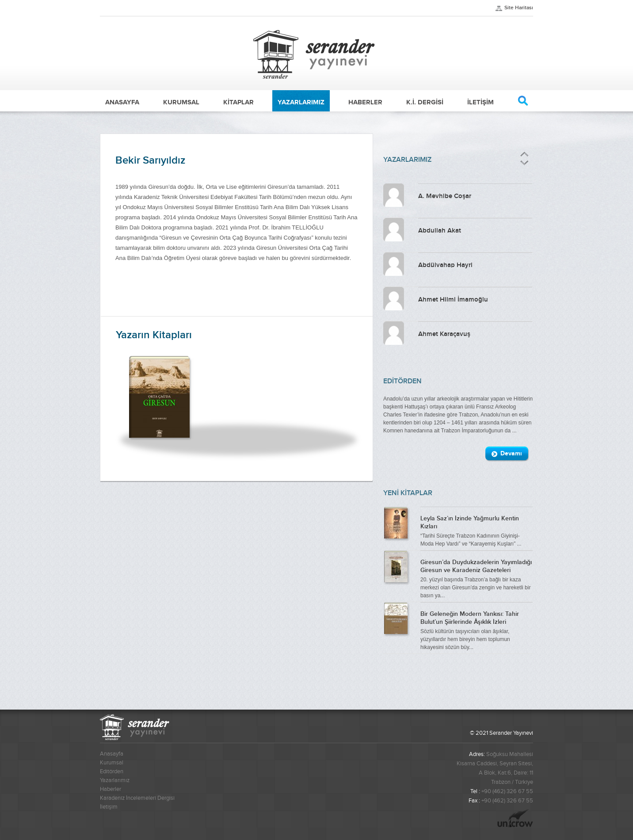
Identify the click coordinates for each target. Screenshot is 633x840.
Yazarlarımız (115, 780)
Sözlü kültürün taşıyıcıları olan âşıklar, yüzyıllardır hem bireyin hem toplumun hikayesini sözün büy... (477, 630)
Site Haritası (519, 8)
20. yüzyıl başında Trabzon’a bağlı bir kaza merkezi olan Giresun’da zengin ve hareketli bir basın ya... (477, 578)
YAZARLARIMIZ (301, 102)
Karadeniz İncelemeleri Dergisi (137, 798)
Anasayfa (112, 754)
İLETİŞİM (480, 102)
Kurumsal (112, 763)
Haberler (111, 789)
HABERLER (365, 102)
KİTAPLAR (238, 102)
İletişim (109, 807)
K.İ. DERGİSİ (425, 102)
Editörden (112, 771)
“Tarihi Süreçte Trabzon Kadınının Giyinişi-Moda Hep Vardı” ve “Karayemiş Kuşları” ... (477, 530)
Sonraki (524, 163)
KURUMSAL (181, 102)
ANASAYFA (122, 102)
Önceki (524, 155)
